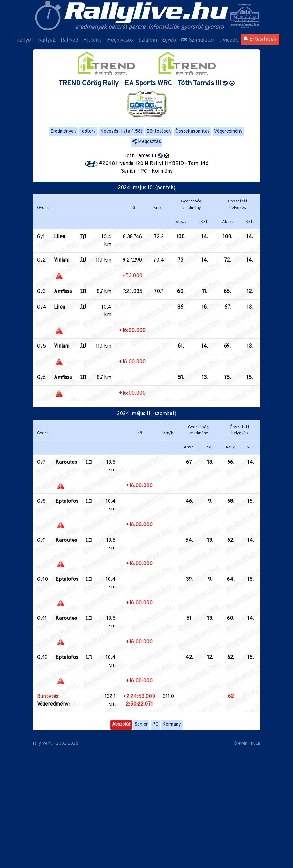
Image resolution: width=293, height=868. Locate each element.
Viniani (62, 260)
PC (155, 725)
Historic (93, 40)
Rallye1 (25, 40)
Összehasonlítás (192, 132)
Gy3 (41, 292)
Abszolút (121, 725)
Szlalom (148, 40)
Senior (141, 725)
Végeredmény (228, 132)
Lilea (60, 237)
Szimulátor (198, 40)
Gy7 (41, 462)
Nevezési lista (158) (121, 132)
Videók (229, 40)
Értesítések (260, 39)
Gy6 (41, 378)
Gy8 (41, 501)
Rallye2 (47, 40)
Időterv (88, 132)
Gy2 (41, 260)
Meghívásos (120, 40)
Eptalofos (67, 501)
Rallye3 (69, 40)
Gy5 (41, 346)
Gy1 (41, 237)
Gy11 (42, 619)
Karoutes (66, 462)
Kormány (172, 725)
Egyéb (169, 40)
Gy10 (42, 580)
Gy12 (42, 658)
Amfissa (63, 292)
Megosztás (147, 142)
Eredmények (63, 132)
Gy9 (41, 541)
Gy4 (42, 307)
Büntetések (159, 132)
